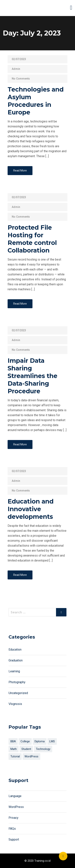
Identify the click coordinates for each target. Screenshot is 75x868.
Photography (17, 682)
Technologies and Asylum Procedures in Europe (36, 101)
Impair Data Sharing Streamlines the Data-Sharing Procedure (32, 376)
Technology (43, 749)
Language (15, 796)
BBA (13, 741)
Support (14, 839)
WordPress (31, 756)
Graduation (16, 660)
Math (14, 749)
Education (15, 650)
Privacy (13, 818)
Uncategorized (18, 693)
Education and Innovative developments (31, 509)
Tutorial (15, 756)
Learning (14, 671)
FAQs (12, 829)
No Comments (21, 79)
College (25, 741)
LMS (52, 741)
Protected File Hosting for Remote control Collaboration (32, 239)
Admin (16, 69)
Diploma (40, 741)
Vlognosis (15, 704)
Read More (20, 171)
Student (26, 749)
